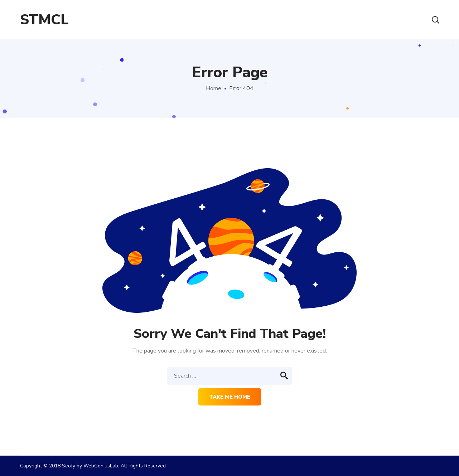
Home (214, 88)
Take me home (230, 397)
